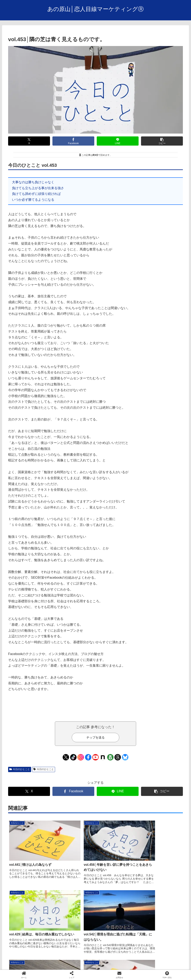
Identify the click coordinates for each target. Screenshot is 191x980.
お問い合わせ (87, 967)
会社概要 (69, 967)
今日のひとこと (20, 769)
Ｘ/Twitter (122, 967)
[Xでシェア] (29, 141)
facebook (106, 967)
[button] (162, 141)
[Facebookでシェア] (73, 141)
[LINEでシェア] (118, 141)
